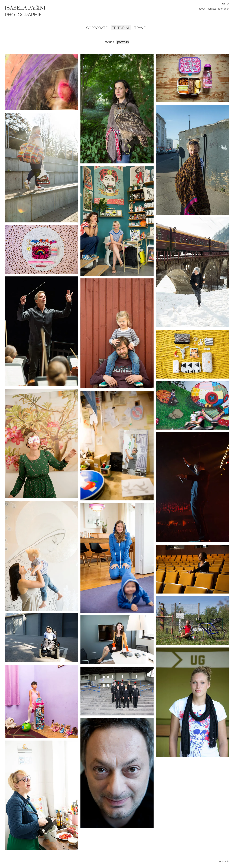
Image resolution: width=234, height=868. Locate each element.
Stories (109, 42)
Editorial (121, 28)
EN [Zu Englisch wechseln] (228, 4)
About (202, 9)
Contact (212, 9)
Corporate (97, 28)
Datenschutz (222, 862)
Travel (141, 28)
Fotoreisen (224, 9)
